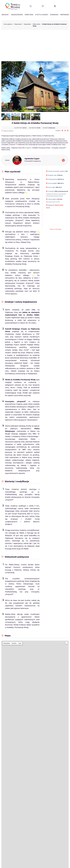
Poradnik (54, 15)
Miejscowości (17, 15)
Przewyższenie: (53, 179)
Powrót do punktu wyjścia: (56, 171)
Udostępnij (62, 131)
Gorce (48, 208)
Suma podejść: (52, 183)
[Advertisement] (35, 46)
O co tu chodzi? (42, 15)
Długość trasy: (52, 175)
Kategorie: (51, 205)
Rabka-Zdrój (59, 205)
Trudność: (51, 191)
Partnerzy (65, 15)
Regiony (5, 15)
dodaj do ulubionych (7, 131)
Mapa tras (29, 15)
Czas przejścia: (52, 199)
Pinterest (68, 131)
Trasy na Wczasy (55, 229)
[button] (67, 643)
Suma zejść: (52, 187)
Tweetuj (65, 131)
